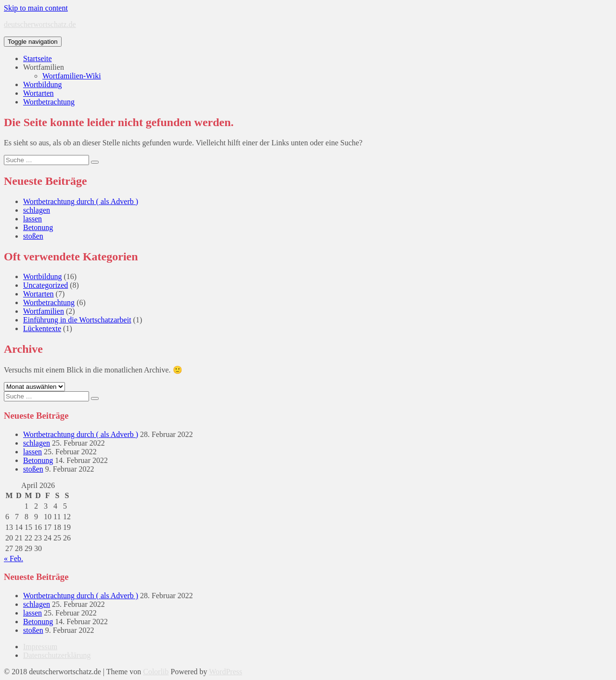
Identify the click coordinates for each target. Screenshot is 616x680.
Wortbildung (42, 84)
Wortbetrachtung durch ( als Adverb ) (81, 201)
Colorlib (156, 672)
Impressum (40, 647)
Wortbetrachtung (49, 102)
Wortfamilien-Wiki (72, 76)
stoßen (33, 236)
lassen (32, 219)
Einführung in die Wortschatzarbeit (77, 320)
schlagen (37, 210)
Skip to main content (36, 8)
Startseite (38, 58)
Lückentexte (42, 328)
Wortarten (38, 93)
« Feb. (13, 558)
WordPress (225, 672)
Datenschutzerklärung (57, 655)
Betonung (38, 227)
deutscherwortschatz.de (40, 24)
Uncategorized (45, 285)
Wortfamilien (44, 67)
